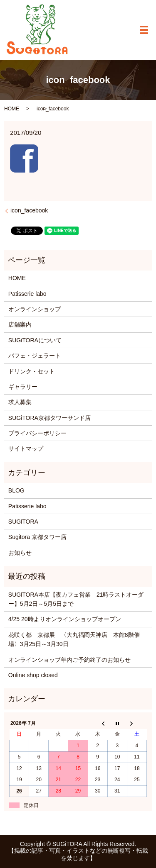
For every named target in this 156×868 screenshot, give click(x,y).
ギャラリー (23, 387)
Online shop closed (33, 675)
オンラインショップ (35, 309)
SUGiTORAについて (35, 340)
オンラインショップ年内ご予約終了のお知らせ (69, 660)
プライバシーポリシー (37, 433)
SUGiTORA (23, 522)
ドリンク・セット (32, 371)
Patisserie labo (27, 294)
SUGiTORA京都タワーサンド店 (50, 418)
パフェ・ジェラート (35, 356)
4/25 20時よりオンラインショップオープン (65, 619)
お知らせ (20, 553)
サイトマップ (26, 449)
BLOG (16, 490)
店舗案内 (20, 324)
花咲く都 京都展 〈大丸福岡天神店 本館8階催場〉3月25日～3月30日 (74, 639)
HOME (12, 109)
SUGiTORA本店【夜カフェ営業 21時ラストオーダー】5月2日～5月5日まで (76, 599)
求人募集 (20, 402)
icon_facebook (29, 210)
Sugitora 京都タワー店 (37, 537)
